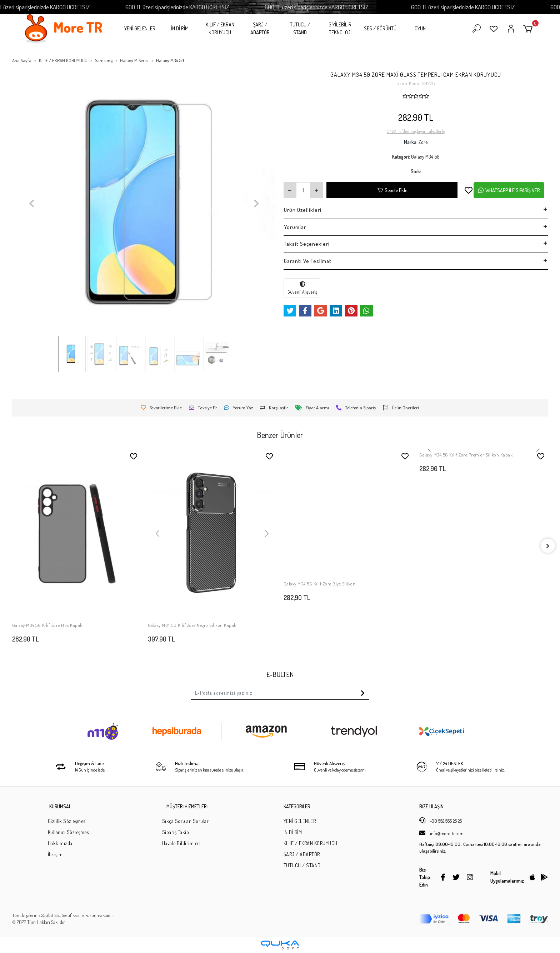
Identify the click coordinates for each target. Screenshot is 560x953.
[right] (548, 546)
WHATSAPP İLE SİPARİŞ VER (509, 190)
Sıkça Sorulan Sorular (186, 821)
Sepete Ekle (392, 190)
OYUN (420, 28)
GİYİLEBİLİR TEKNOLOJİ (340, 29)
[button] (529, 29)
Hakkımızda (60, 843)
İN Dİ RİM (180, 28)
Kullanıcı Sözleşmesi (69, 832)
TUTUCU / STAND (300, 29)
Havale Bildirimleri (181, 843)
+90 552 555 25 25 (441, 820)
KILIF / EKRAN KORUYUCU (220, 29)
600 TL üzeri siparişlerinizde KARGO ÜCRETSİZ (52, 7)
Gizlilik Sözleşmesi (67, 821)
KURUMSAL (60, 806)
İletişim (55, 854)
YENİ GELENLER (140, 28)
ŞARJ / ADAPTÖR (260, 29)
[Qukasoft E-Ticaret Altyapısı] (280, 945)
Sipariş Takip (176, 832)
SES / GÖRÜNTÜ (380, 28)
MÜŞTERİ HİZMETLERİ (187, 806)
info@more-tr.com (441, 833)
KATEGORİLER (297, 806)
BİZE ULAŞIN (431, 806)
